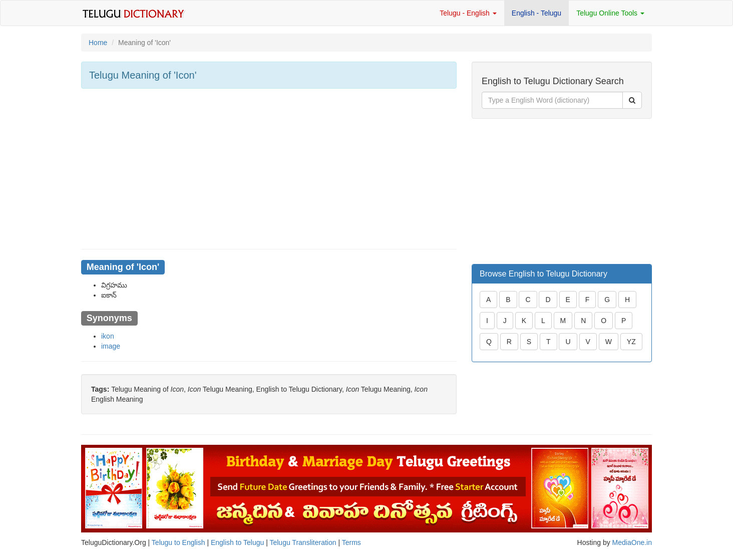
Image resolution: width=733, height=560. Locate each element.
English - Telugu (536, 13)
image (111, 346)
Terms (351, 542)
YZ (631, 342)
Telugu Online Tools (610, 13)
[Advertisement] (269, 169)
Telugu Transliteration (303, 542)
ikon (108, 336)
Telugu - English (468, 13)
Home (98, 43)
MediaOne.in (632, 542)
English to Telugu (237, 542)
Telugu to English (178, 542)
